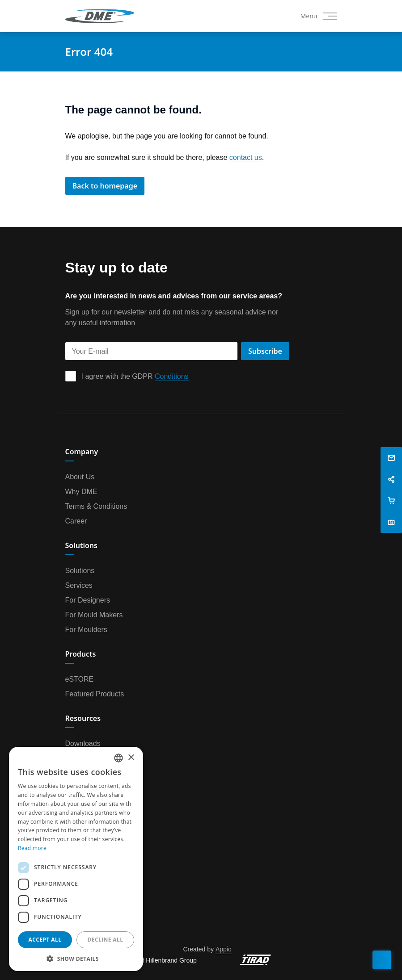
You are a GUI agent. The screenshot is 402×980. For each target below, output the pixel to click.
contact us (246, 157)
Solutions (80, 570)
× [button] (131, 758)
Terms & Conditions (96, 506)
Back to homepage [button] (105, 186)
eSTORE (80, 679)
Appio (224, 949)
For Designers (88, 600)
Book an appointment (99, 867)
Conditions (172, 376)
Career (76, 521)
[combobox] (118, 758)
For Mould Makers (94, 615)
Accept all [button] (45, 940)
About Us (80, 477)
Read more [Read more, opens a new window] (32, 848)
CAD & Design (88, 787)
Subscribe (265, 351)
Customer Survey (93, 881)
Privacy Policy (88, 852)
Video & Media (89, 758)
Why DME (81, 491)
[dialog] (76, 859)
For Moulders (86, 629)
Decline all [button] (106, 940)
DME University (90, 773)
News (74, 837)
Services (79, 585)
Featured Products (95, 694)
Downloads (83, 743)
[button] (391, 458)
